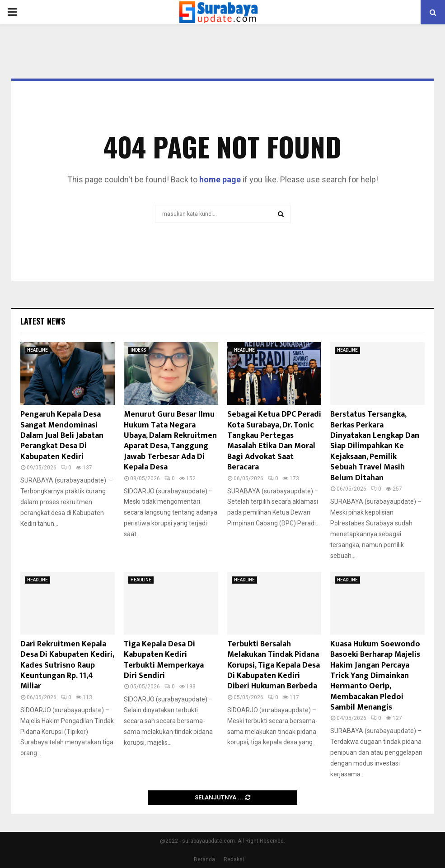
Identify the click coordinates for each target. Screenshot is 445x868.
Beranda (204, 859)
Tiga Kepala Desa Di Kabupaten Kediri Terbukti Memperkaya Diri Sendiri (164, 660)
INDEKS (138, 350)
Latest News (43, 321)
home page (220, 179)
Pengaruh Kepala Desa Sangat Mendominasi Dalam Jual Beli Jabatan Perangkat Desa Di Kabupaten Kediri (62, 436)
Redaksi (234, 859)
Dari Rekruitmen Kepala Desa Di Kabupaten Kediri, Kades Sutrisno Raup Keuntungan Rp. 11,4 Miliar (67, 665)
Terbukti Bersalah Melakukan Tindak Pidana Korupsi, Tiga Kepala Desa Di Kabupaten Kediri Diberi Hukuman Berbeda (274, 665)
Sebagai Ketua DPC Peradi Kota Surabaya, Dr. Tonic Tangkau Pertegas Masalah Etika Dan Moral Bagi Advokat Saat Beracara (274, 441)
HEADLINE (37, 350)
